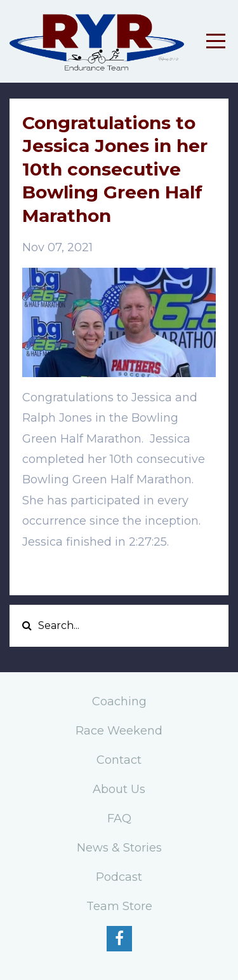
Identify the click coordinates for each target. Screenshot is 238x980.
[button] (119, 572)
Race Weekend (119, 731)
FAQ (119, 818)
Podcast (119, 877)
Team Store (119, 906)
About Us (119, 789)
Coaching (119, 701)
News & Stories (119, 848)
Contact (119, 760)
